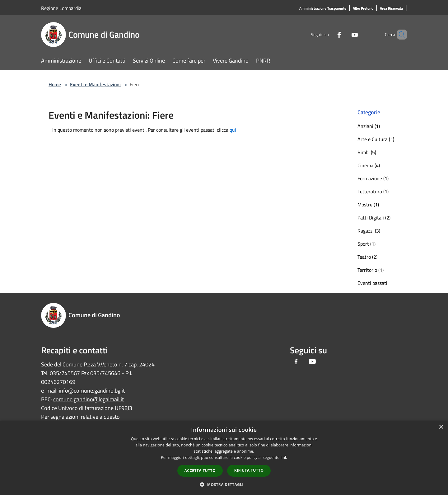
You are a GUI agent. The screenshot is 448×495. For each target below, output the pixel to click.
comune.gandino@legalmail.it (89, 399)
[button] (224, 484)
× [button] (441, 427)
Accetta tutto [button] (200, 471)
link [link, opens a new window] (284, 457)
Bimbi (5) (367, 152)
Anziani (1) (369, 126)
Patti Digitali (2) (374, 218)
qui (233, 130)
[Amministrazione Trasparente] (323, 9)
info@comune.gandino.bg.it (92, 391)
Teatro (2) (367, 257)
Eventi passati (372, 283)
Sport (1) (366, 244)
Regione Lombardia (61, 8)
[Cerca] (399, 35)
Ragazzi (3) (369, 231)
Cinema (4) (369, 165)
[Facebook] (329, 34)
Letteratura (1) (373, 191)
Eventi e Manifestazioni (95, 84)
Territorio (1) (371, 270)
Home (55, 84)
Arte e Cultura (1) (376, 139)
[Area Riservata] (391, 9)
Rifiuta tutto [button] (249, 470)
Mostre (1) (368, 205)
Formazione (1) (373, 178)
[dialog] (224, 458)
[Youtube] (344, 34)
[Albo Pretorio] (363, 9)
